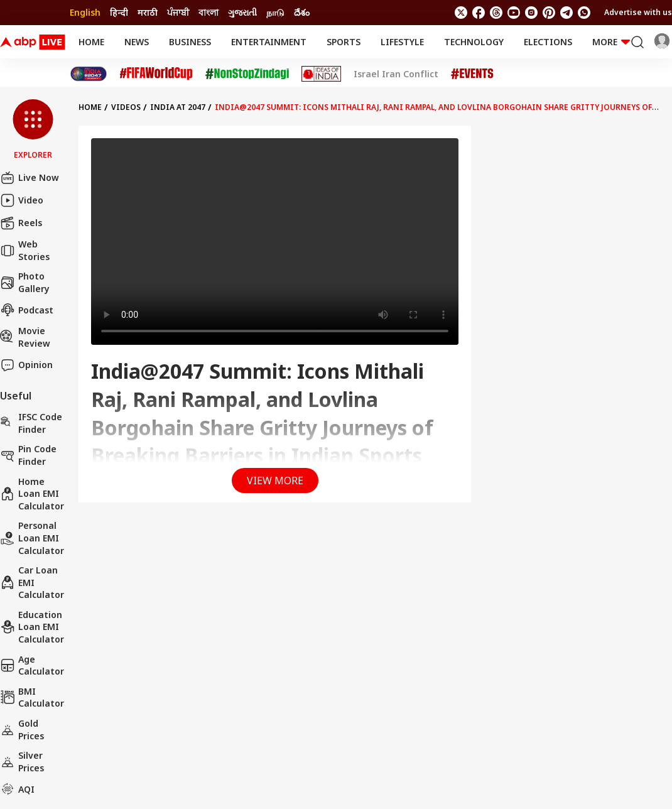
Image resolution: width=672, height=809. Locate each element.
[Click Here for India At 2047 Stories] (89, 74)
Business (190, 42)
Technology (474, 42)
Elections (548, 42)
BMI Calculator (32, 698)
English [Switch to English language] (85, 12)
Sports (344, 42)
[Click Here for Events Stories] (472, 74)
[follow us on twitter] (461, 13)
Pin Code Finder (28, 455)
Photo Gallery (25, 282)
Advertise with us (638, 12)
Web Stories (25, 250)
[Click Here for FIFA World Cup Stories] (156, 74)
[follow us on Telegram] (566, 13)
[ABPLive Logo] (33, 42)
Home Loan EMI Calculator (32, 494)
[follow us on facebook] (479, 13)
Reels (21, 223)
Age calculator (32, 665)
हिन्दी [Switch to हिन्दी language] (119, 12)
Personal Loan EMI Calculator (32, 538)
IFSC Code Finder (31, 423)
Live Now (30, 178)
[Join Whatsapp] (584, 13)
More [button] (611, 42)
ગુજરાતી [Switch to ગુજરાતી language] (242, 12)
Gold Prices (22, 730)
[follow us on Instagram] (531, 13)
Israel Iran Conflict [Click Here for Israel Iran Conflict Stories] (396, 74)
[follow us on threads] (496, 13)
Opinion (26, 365)
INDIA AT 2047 (178, 107)
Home (91, 42)
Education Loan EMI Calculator (32, 627)
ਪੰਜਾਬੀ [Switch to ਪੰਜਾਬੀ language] (178, 12)
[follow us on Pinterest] (549, 13)
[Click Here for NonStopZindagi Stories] (247, 74)
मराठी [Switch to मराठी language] (148, 12)
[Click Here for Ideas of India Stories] (321, 74)
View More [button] (275, 481)
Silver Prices (22, 762)
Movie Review (25, 337)
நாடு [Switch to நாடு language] (275, 12)
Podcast (27, 310)
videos (126, 107)
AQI (17, 789)
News (137, 42)
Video (22, 200)
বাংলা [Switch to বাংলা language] (209, 12)
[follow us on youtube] (514, 13)
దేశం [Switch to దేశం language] (302, 12)
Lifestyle (402, 42)
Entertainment (269, 42)
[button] (33, 130)
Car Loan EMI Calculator (32, 582)
